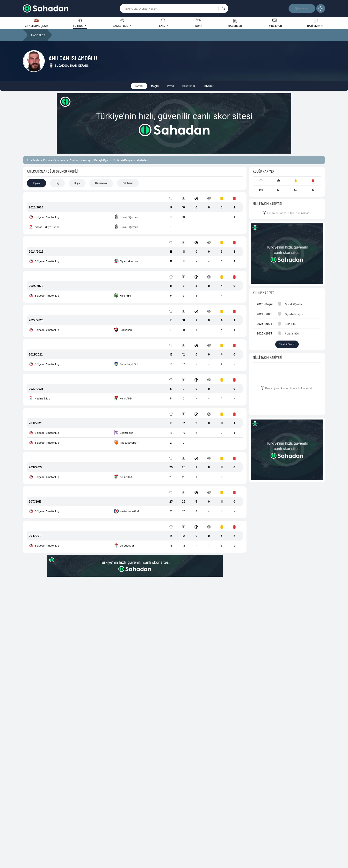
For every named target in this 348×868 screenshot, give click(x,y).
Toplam (36, 183)
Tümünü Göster (287, 344)
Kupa (77, 183)
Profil (170, 86)
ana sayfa (33, 160)
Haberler (208, 86)
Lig (57, 183)
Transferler (188, 86)
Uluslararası (101, 183)
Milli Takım (128, 183)
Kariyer (139, 86)
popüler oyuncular (54, 160)
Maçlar (155, 86)
